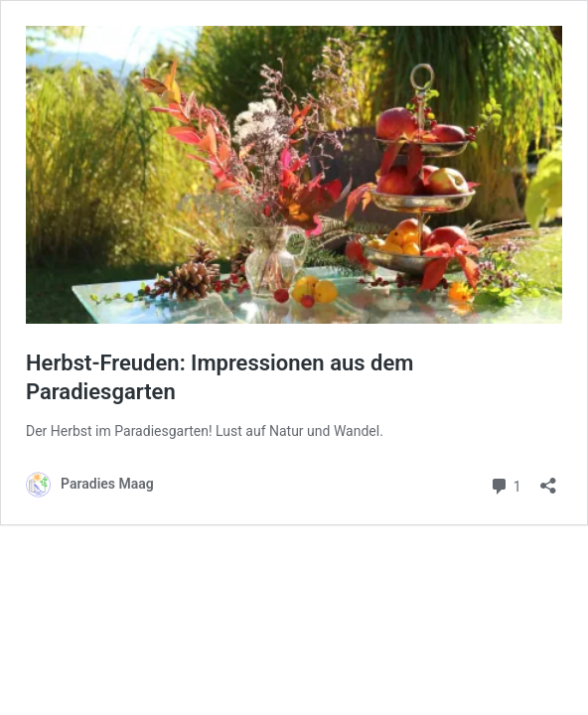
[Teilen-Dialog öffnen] (548, 479)
